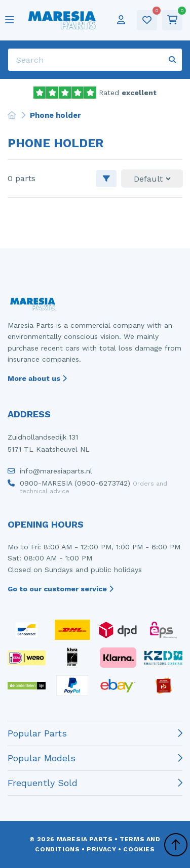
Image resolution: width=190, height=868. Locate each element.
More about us (37, 378)
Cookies (139, 849)
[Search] (95, 60)
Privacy (101, 849)
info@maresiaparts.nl (50, 473)
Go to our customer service (61, 589)
